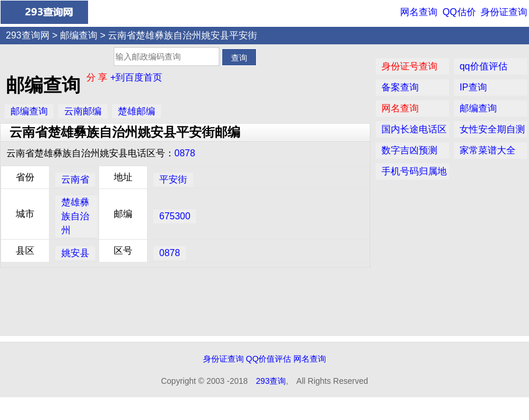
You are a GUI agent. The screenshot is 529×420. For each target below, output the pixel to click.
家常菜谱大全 (488, 150)
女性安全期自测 (492, 129)
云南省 (75, 179)
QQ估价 (459, 12)
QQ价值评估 (269, 359)
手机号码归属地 (414, 171)
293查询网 (28, 35)
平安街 (173, 179)
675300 (175, 216)
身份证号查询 (409, 66)
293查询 (271, 381)
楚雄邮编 (136, 111)
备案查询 (400, 87)
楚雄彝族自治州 (75, 216)
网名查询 (419, 12)
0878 (185, 153)
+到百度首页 (136, 77)
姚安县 (75, 253)
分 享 (98, 77)
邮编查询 (79, 35)
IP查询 (473, 87)
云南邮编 (83, 111)
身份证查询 (504, 12)
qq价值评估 (484, 66)
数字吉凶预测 (409, 150)
